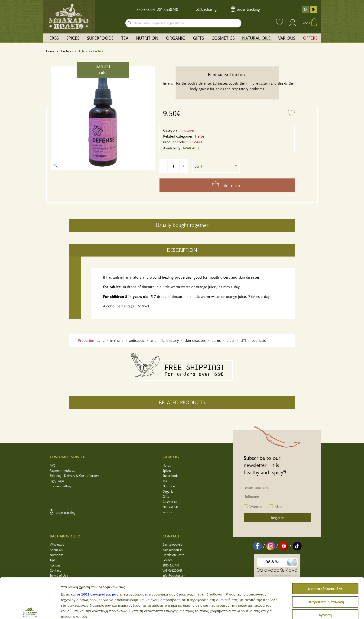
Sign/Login (57, 481)
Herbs (167, 465)
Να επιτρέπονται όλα (325, 547)
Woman (256, 506)
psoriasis (259, 340)
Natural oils (170, 507)
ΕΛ (305, 9)
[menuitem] (53, 38)
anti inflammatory (165, 340)
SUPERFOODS (100, 38)
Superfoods (170, 476)
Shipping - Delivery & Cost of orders (75, 476)
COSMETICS (223, 38)
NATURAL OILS (256, 38)
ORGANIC (176, 38)
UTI (243, 340)
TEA (125, 38)
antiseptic (137, 340)
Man (278, 506)
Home (50, 51)
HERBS (53, 38)
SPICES (73, 38)
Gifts (166, 496)
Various (167, 512)
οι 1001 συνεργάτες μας (98, 553)
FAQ (53, 465)
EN (314, 9)
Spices (167, 470)
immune (117, 340)
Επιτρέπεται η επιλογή (325, 560)
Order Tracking (245, 9)
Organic (168, 491)
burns (216, 340)
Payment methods (62, 470)
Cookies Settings (61, 486)
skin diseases (195, 340)
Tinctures (67, 51)
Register (277, 517)
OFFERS (310, 38)
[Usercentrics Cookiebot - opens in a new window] (30, 610)
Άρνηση (325, 573)
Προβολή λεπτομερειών (276, 610)
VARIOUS (287, 38)
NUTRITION (147, 38)
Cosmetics (170, 502)
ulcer (231, 340)
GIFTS (198, 38)
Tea (165, 481)
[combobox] (183, 23)
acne (101, 340)
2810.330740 (167, 9)
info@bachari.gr (205, 9)
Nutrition (169, 486)
